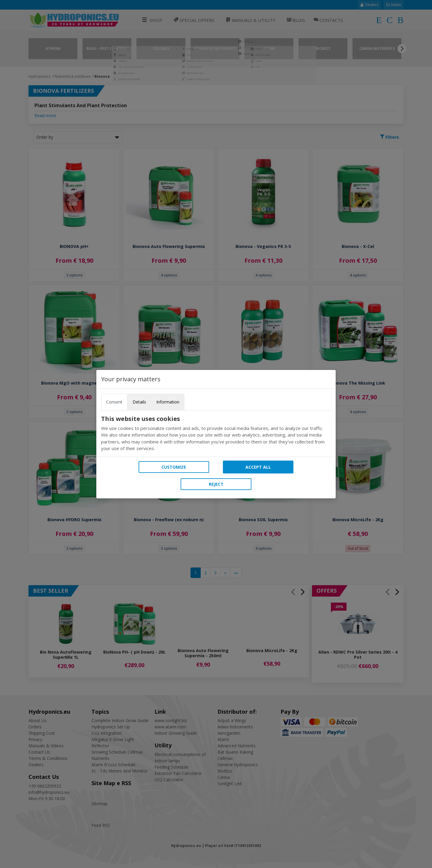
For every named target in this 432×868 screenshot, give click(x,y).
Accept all (258, 467)
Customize (174, 467)
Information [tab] (168, 402)
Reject (216, 484)
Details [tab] (139, 402)
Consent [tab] (114, 402)
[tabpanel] (216, 434)
